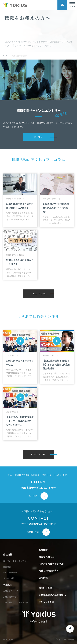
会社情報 (8, 555)
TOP (5, 56)
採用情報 (43, 578)
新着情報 (43, 550)
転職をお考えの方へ (49, 571)
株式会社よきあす (39, 617)
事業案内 (8, 585)
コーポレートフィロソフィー (16, 561)
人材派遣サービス (11, 597)
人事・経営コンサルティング (16, 602)
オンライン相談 (47, 602)
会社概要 (7, 567)
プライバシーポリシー (64, 639)
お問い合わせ (45, 588)
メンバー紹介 (9, 578)
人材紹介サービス (11, 591)
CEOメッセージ (10, 572)
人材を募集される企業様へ (52, 595)
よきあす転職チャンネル (51, 564)
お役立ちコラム (47, 557)
